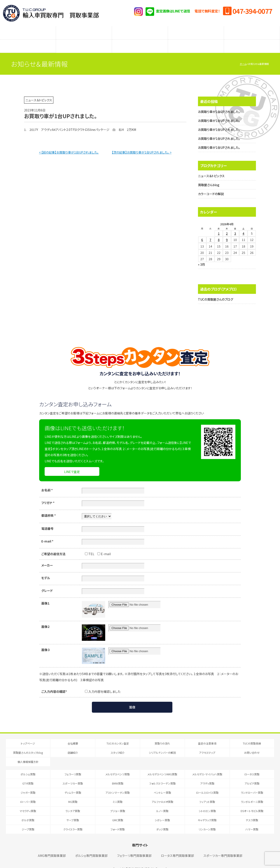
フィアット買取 (207, 793)
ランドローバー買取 (252, 784)
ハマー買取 (252, 820)
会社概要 (73, 735)
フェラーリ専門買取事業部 (134, 847)
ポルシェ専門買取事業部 (91, 847)
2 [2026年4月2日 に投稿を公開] (227, 225)
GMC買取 (118, 811)
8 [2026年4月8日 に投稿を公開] (219, 231)
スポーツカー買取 (73, 775)
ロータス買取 (252, 765)
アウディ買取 (207, 775)
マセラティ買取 (28, 802)
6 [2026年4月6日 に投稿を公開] (202, 231)
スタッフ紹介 (140, 40)
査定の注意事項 (140, 31)
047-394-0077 (252, 11)
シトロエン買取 (207, 802)
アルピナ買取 (252, 775)
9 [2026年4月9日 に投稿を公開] (227, 231)
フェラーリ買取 (73, 765)
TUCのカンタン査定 (28, 31)
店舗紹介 (84, 40)
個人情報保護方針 (28, 753)
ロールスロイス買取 (207, 784)
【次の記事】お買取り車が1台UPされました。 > (142, 144)
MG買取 (73, 793)
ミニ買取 (118, 793)
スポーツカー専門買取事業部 (223, 847)
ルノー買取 (162, 802)
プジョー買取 (118, 802)
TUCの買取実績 (252, 31)
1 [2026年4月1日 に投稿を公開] (219, 225)
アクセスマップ (252, 40)
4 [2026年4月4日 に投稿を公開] (243, 225)
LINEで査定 (72, 463)
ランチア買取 (73, 802)
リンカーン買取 (207, 820)
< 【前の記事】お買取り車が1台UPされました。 (69, 144)
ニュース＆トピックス (211, 167)
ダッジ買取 (162, 820)
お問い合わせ (252, 744)
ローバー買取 (28, 793)
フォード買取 (118, 820)
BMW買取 (118, 775)
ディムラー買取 (73, 784)
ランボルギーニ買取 (252, 793)
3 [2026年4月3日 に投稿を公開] (235, 225)
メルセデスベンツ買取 (118, 765)
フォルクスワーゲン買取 (162, 775)
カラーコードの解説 (211, 185)
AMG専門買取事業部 (52, 847)
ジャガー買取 (28, 784)
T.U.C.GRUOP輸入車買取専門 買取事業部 (51, 13)
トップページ (28, 735)
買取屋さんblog (209, 176)
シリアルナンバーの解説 (196, 40)
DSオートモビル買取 (252, 802)
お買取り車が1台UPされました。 (219, 103)
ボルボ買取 (28, 811)
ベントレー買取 (162, 784)
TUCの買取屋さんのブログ (216, 291)
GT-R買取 (28, 775)
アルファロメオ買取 (162, 793)
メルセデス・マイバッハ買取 (207, 765)
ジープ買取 (28, 820)
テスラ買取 (252, 811)
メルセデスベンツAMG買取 (162, 765)
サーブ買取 (73, 811)
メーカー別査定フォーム (196, 31)
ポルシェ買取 (28, 765)
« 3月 (201, 256)
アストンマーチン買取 (118, 784)
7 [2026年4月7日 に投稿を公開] (210, 231)
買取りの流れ (84, 31)
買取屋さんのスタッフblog (28, 40)
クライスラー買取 (73, 820)
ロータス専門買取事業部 (178, 847)
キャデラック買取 (207, 811)
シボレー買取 (162, 811)
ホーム (243, 55)
